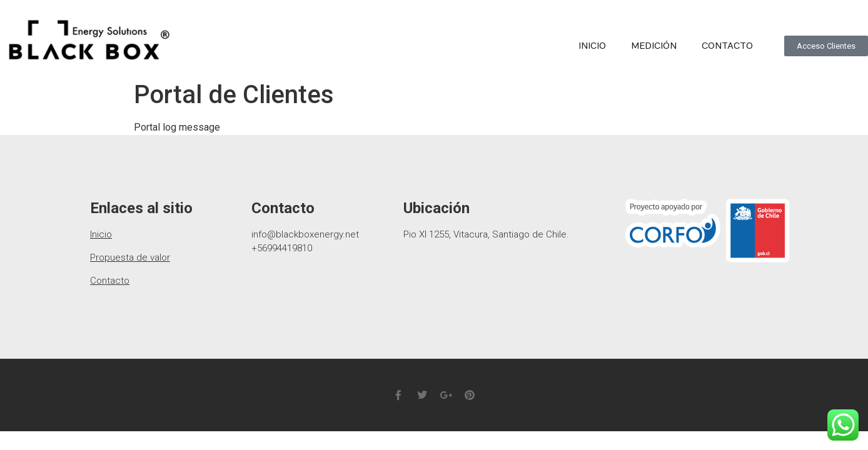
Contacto (727, 46)
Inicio (592, 46)
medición (654, 46)
